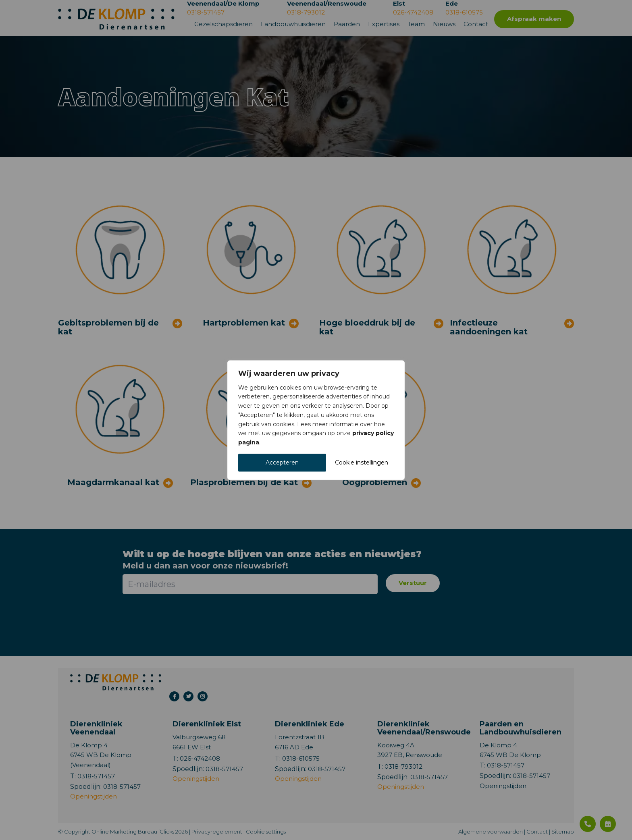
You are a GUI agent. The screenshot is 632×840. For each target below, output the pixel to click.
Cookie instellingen (362, 463)
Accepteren (282, 463)
